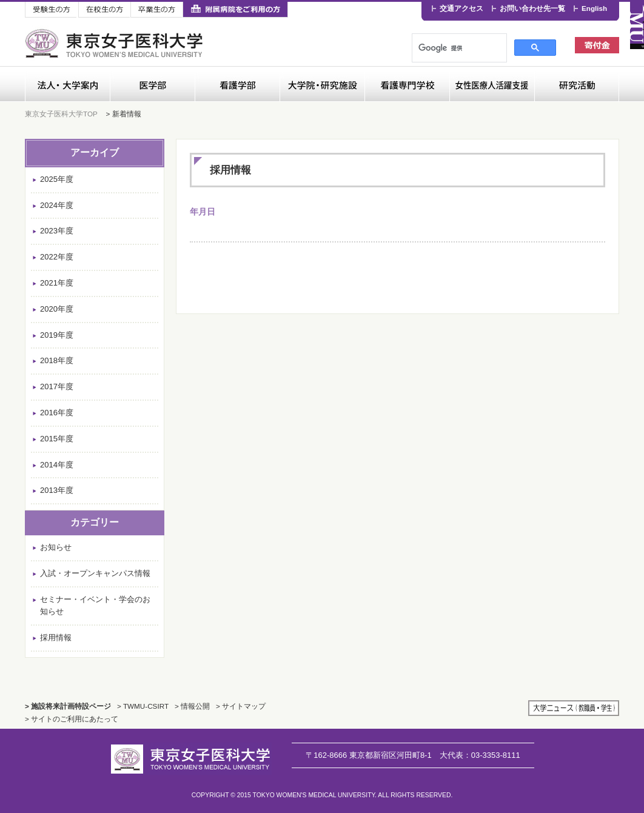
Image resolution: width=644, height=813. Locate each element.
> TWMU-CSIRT (143, 706)
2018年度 (57, 360)
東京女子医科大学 (116, 43)
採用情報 (56, 637)
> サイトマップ (241, 706)
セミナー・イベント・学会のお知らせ (95, 606)
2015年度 (57, 439)
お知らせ (56, 547)
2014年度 (57, 465)
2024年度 (57, 205)
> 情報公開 (192, 706)
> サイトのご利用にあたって (72, 719)
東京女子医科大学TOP (61, 114)
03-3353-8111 (480, 755)
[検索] (452, 48)
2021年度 (57, 283)
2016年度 (57, 413)
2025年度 (57, 179)
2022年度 (57, 257)
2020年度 (57, 309)
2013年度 (57, 490)
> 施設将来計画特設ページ (68, 706)
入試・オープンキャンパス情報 (95, 573)
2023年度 (57, 231)
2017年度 (57, 386)
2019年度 (57, 335)
